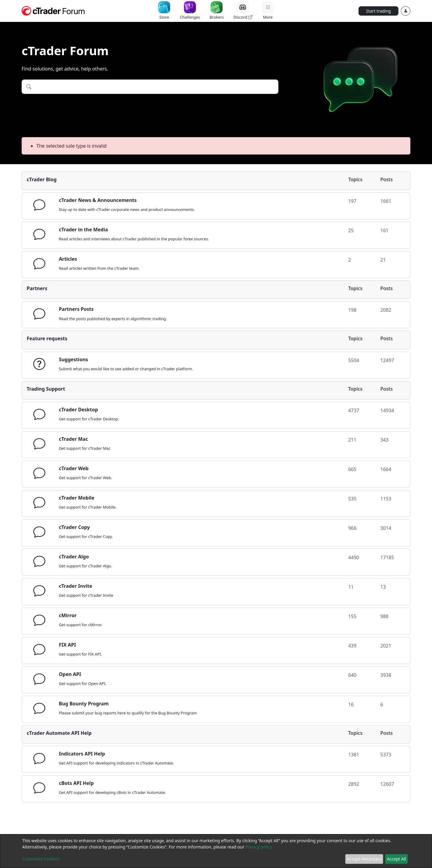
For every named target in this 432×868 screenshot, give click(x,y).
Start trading (378, 11)
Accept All (397, 859)
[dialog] (216, 851)
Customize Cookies (41, 859)
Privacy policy (259, 847)
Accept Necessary (364, 859)
